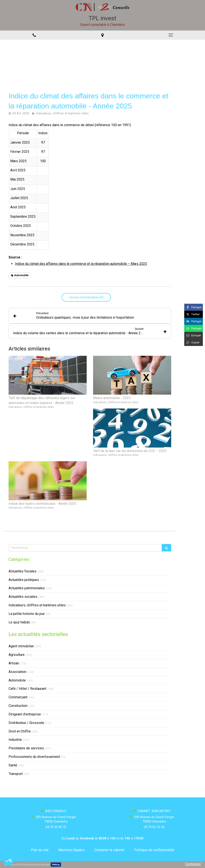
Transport (16, 774)
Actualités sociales (23, 597)
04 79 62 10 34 (154, 827)
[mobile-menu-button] (171, 35)
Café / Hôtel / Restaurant (27, 689)
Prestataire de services (26, 748)
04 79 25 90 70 (56, 827)
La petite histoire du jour (27, 614)
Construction (18, 706)
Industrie (15, 740)
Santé (13, 765)
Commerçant (18, 697)
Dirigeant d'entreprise (25, 714)
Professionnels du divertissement (34, 757)
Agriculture (17, 655)
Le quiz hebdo (19, 622)
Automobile (17, 680)
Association (17, 672)
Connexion (193, 864)
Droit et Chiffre (20, 731)
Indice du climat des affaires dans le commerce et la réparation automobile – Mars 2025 (81, 264)
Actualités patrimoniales (27, 588)
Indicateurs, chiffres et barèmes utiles (37, 605)
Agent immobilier (21, 646)
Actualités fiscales (22, 571)
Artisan (14, 663)
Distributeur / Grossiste (26, 723)
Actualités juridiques (24, 580)
